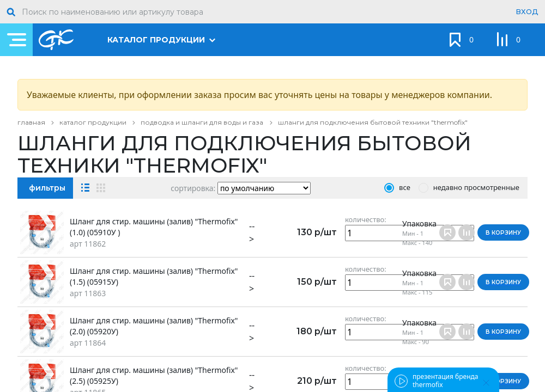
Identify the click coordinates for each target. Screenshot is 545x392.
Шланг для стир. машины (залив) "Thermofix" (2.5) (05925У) (154, 375)
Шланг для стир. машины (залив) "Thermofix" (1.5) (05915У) (154, 276)
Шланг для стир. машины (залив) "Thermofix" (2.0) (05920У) (154, 326)
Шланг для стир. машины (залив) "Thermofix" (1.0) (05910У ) (154, 227)
